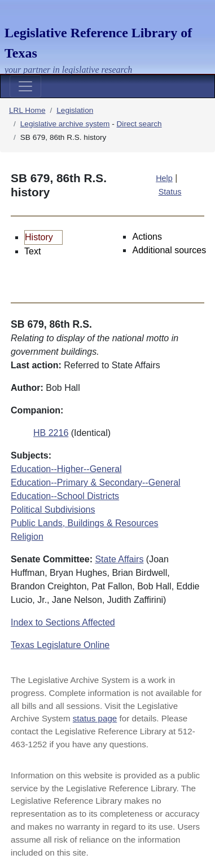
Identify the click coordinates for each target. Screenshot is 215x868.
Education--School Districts (65, 496)
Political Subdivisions (53, 510)
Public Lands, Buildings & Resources (84, 523)
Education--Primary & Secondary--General (96, 483)
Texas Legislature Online (60, 645)
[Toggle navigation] (25, 86)
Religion (27, 537)
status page (95, 718)
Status (170, 192)
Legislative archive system (65, 124)
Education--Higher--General (66, 469)
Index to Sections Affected (63, 622)
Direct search (139, 124)
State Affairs (119, 559)
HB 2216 (51, 433)
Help (164, 178)
